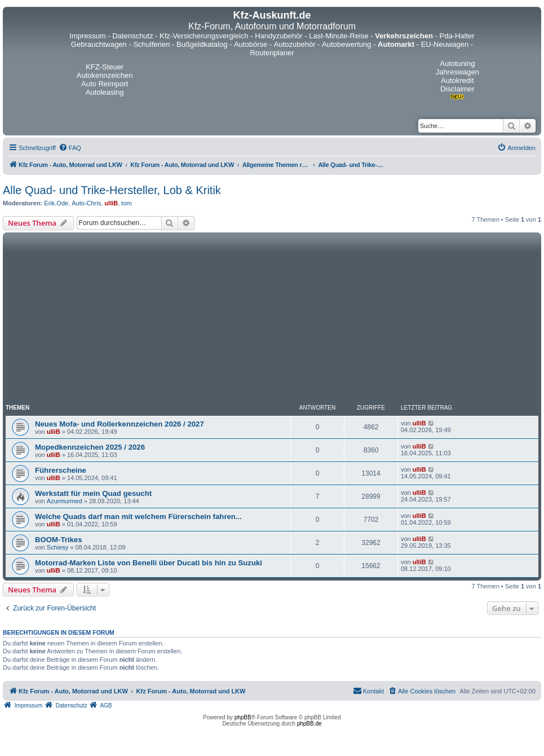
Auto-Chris (86, 203)
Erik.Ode (56, 203)
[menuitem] (70, 148)
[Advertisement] (272, 320)
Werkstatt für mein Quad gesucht (93, 493)
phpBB (243, 717)
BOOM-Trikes (59, 540)
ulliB (111, 203)
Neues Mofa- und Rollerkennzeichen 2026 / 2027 (120, 424)
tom (126, 203)
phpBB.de (309, 724)
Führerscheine (61, 470)
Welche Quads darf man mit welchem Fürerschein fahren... (138, 517)
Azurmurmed (65, 501)
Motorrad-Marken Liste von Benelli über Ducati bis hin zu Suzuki (149, 563)
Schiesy (58, 547)
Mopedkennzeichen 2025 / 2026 (90, 447)
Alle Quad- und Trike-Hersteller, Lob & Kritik (112, 190)
